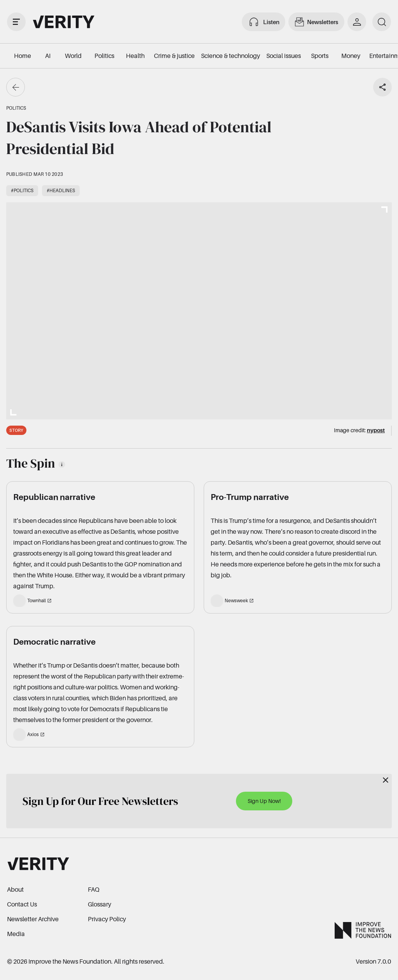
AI (48, 56)
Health (135, 56)
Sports (320, 56)
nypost (376, 430)
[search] (382, 22)
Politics (104, 56)
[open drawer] (16, 22)
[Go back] (16, 87)
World (73, 56)
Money (351, 56)
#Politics (22, 190)
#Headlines (61, 190)
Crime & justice (174, 56)
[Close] (386, 780)
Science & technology (230, 56)
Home (23, 56)
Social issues (284, 56)
